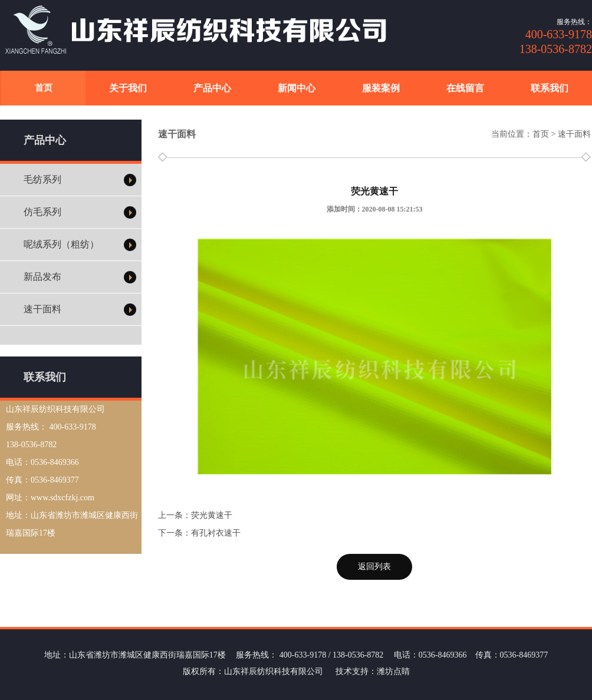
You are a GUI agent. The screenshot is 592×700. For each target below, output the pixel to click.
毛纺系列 (42, 179)
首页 (44, 88)
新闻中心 (297, 88)
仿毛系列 (42, 212)
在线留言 (465, 88)
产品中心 (212, 88)
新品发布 (42, 277)
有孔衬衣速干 (216, 533)
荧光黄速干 (212, 515)
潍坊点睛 (393, 671)
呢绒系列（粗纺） (61, 244)
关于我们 (128, 88)
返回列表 (374, 567)
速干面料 (42, 309)
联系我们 (550, 88)
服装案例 (381, 88)
